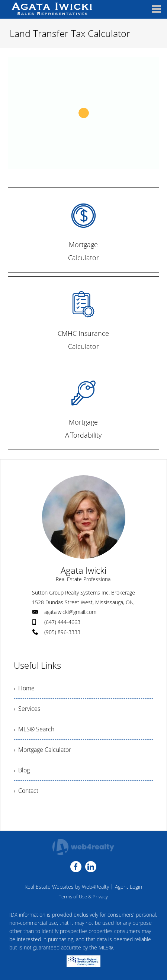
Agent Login (129, 887)
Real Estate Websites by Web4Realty (67, 887)
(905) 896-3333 (62, 632)
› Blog (22, 770)
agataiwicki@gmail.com (70, 612)
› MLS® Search (34, 729)
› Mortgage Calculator (42, 750)
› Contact (26, 791)
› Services (27, 709)
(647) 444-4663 (62, 622)
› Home (24, 688)
